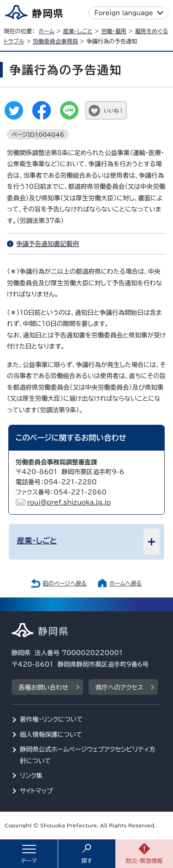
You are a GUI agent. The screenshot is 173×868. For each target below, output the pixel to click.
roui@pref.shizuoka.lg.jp (69, 502)
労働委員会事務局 (55, 41)
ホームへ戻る (125, 583)
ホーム (46, 31)
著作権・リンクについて (51, 719)
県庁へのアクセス (119, 687)
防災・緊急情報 (144, 861)
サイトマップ (36, 791)
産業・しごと (78, 31)
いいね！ (114, 111)
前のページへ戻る (65, 583)
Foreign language (124, 13)
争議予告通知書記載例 (48, 244)
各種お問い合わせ (43, 687)
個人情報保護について (51, 735)
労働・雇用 (114, 31)
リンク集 (31, 776)
